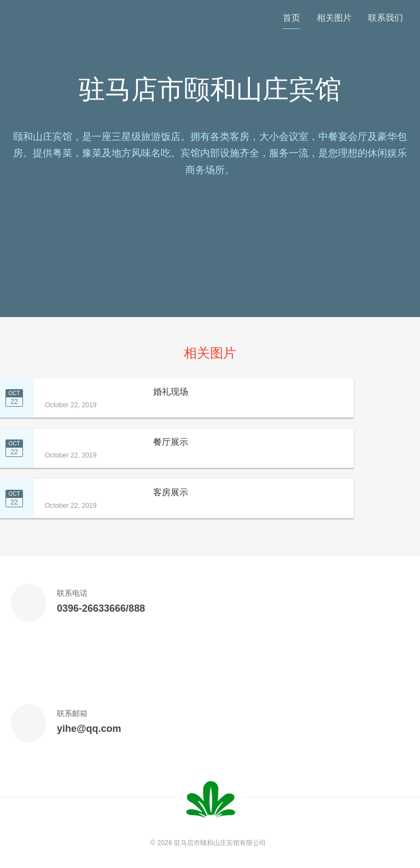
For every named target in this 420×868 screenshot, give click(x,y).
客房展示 (171, 492)
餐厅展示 (171, 442)
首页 (291, 18)
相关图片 (334, 18)
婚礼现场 (171, 392)
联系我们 (386, 18)
